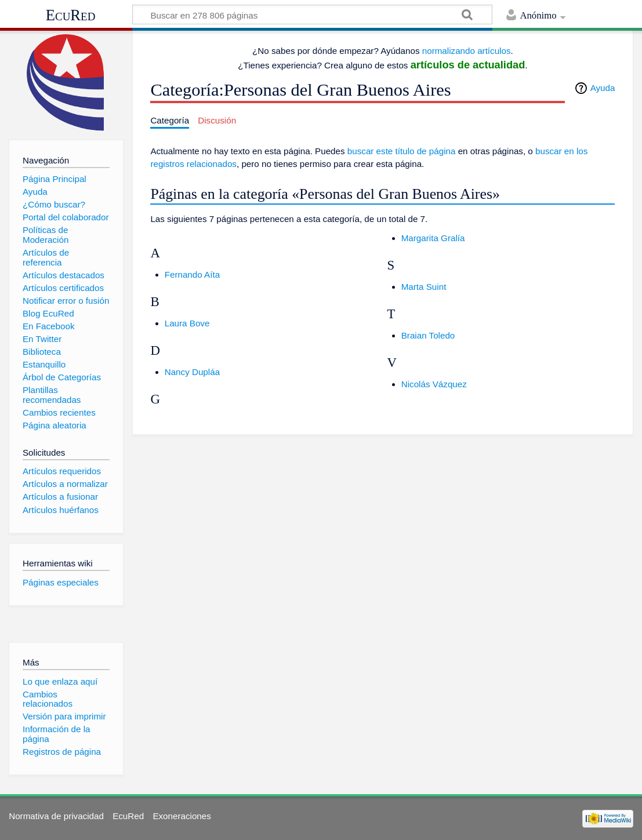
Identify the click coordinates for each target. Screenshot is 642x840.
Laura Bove (187, 323)
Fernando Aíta (192, 274)
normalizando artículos (467, 51)
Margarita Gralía (433, 238)
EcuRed (71, 15)
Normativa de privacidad (56, 816)
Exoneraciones (182, 816)
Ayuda (603, 88)
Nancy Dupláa (192, 372)
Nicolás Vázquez (434, 384)
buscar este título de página (402, 151)
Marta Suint (424, 287)
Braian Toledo (428, 335)
